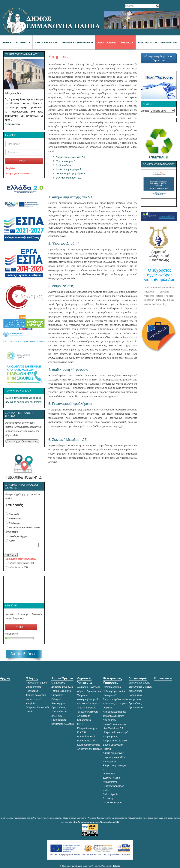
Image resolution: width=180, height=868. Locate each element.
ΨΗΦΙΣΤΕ (11, 555)
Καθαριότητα (84, 720)
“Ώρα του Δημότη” (65, 161)
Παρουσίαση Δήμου (36, 683)
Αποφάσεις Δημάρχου (115, 712)
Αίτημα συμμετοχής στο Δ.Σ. (71, 157)
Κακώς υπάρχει (18, 536)
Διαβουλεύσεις (64, 165)
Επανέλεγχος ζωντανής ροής (22, 441)
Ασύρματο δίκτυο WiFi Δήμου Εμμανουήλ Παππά (115, 745)
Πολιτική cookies (112, 687)
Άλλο (12, 541)
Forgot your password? (19, 174)
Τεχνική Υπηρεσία (87, 708)
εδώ (15, 435)
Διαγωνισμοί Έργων (139, 683)
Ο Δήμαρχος (58, 683)
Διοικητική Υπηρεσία (88, 699)
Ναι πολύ (14, 514)
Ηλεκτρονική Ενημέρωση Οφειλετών (159, 58)
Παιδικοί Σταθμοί (86, 736)
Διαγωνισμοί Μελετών (140, 687)
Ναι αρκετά (15, 519)
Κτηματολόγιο (110, 782)
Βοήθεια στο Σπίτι (87, 741)
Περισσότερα (12, 124)
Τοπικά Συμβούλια (61, 691)
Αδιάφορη (15, 523)
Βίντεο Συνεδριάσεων (114, 724)
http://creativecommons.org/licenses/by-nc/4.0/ (96, 822)
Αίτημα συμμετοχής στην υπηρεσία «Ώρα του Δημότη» (114, 757)
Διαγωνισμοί (147, 42)
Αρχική (7, 42)
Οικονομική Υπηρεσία (89, 703)
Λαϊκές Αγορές (111, 794)
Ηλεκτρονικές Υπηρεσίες (115, 42)
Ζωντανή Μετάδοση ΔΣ (68, 178)
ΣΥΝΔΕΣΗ (24, 161)
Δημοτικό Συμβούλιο (62, 687)
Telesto (116, 866)
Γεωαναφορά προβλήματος (71, 174)
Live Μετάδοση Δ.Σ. (114, 728)
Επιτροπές (57, 695)
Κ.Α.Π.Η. (82, 732)
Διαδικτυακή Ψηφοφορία (69, 169)
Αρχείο (145, 111)
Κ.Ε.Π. (81, 724)
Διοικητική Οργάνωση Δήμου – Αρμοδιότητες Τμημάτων (89, 691)
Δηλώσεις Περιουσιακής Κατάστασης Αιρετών (63, 720)
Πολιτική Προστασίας (114, 691)
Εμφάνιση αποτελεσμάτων (21, 559)
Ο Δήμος (23, 42)
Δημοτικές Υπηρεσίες (77, 42)
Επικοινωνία (169, 42)
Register (10, 168)
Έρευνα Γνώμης (112, 778)
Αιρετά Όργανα (46, 42)
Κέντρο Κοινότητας (87, 728)
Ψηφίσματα (109, 774)
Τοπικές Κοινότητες (36, 695)
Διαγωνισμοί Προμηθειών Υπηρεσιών (135, 695)
